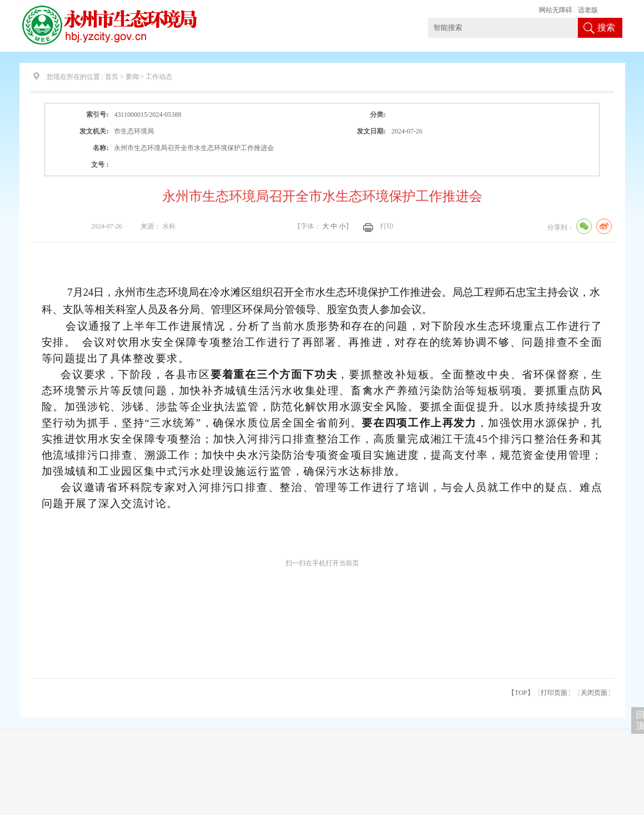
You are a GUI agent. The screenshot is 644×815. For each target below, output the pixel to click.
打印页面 (554, 693)
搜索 (606, 28)
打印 (387, 226)
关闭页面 (594, 693)
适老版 (588, 10)
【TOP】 (521, 693)
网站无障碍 (556, 10)
